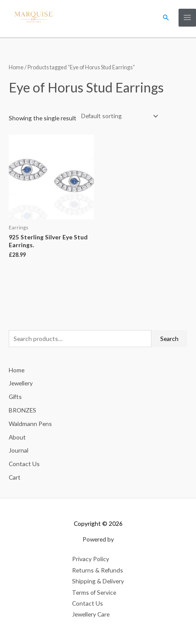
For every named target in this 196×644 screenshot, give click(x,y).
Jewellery (21, 383)
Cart (15, 477)
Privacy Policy (91, 559)
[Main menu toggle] (187, 18)
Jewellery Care (91, 614)
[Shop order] (118, 116)
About (17, 437)
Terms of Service (94, 592)
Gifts (15, 397)
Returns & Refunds (98, 570)
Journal (19, 450)
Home (16, 67)
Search (169, 339)
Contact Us (24, 464)
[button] (166, 17)
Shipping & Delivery (98, 581)
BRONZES (22, 410)
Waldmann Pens (30, 424)
